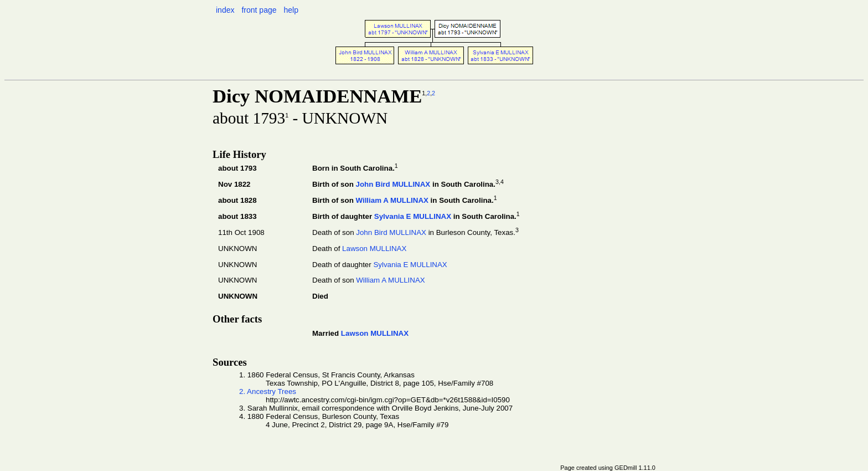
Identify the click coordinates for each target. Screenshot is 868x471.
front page (259, 10)
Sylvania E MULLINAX (413, 216)
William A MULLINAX (392, 200)
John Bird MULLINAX (393, 184)
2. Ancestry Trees (268, 391)
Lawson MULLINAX (374, 249)
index (225, 10)
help (291, 10)
